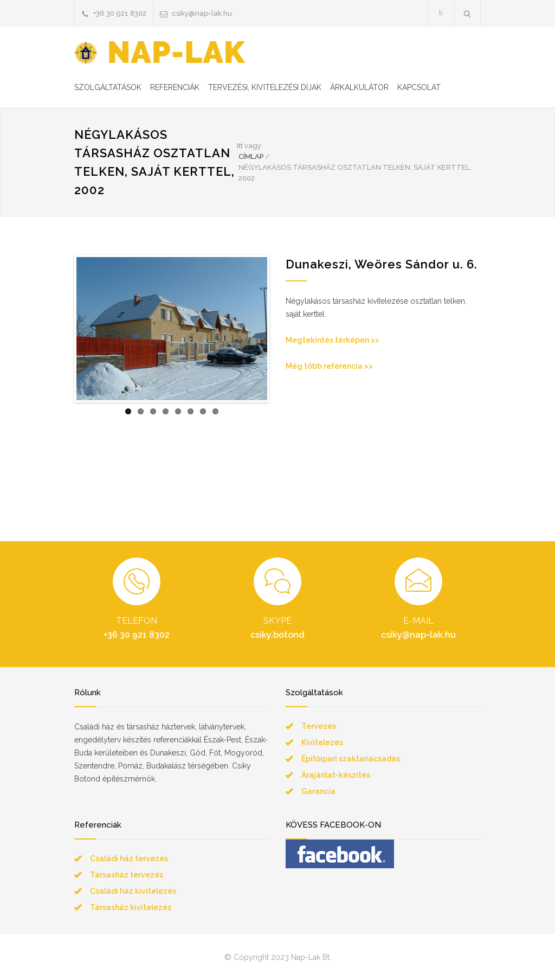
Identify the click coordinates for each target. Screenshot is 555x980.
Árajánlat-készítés (336, 775)
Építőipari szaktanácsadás (351, 759)
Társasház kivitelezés (131, 907)
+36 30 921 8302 (120, 13)
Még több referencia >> (329, 366)
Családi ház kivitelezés (133, 891)
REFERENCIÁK (175, 87)
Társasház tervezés (127, 875)
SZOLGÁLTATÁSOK (108, 87)
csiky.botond (277, 635)
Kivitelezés (322, 742)
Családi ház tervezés (129, 859)
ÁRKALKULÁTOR (359, 87)
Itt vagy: (250, 146)
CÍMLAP (251, 156)
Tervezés (319, 726)
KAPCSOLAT (419, 87)
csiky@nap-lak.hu (202, 13)
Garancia (318, 791)
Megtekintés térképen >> (333, 340)
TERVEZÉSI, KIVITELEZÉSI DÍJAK (265, 87)
